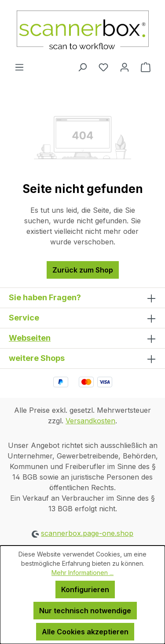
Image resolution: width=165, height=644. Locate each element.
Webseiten (30, 338)
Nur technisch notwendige (85, 611)
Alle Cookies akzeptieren (85, 632)
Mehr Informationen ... (82, 573)
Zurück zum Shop (83, 270)
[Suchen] (82, 67)
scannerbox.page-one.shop (87, 533)
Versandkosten (90, 421)
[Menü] (19, 67)
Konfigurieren (85, 589)
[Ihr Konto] (125, 67)
